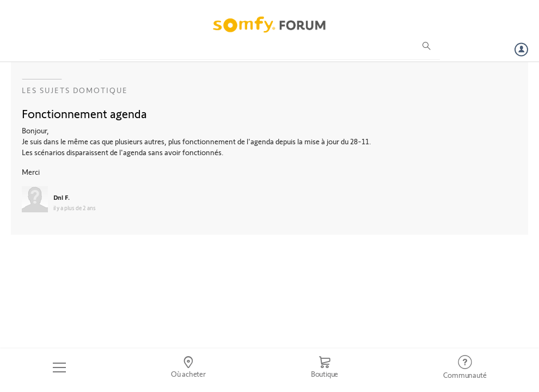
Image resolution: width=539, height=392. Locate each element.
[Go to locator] (188, 367)
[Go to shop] (324, 367)
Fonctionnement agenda (84, 113)
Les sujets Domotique (75, 90)
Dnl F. (62, 197)
